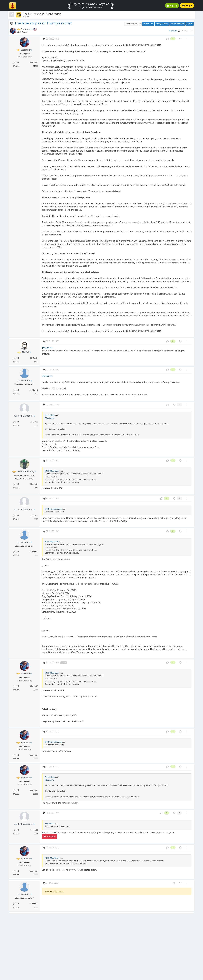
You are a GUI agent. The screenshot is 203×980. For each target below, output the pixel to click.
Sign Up (172, 6)
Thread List (148, 24)
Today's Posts (162, 24)
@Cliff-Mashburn (52, 471)
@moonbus (49, 415)
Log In (187, 6)
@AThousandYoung (53, 509)
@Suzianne (47, 348)
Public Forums (131, 24)
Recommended (177, 24)
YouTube (49, 837)
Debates (173, 31)
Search (190, 24)
